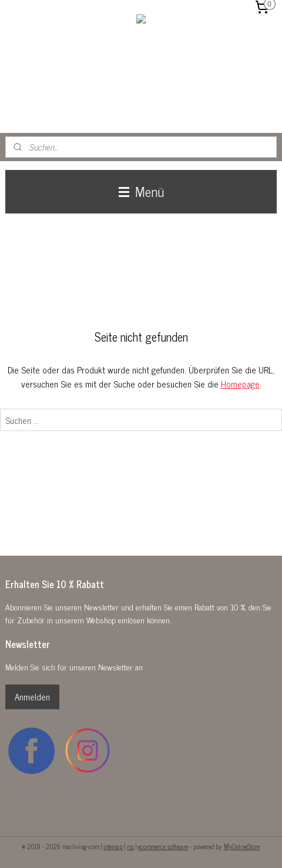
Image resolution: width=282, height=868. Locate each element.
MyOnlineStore (242, 846)
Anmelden (32, 697)
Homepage (240, 384)
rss (130, 846)
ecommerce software (163, 846)
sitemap (113, 846)
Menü (141, 191)
